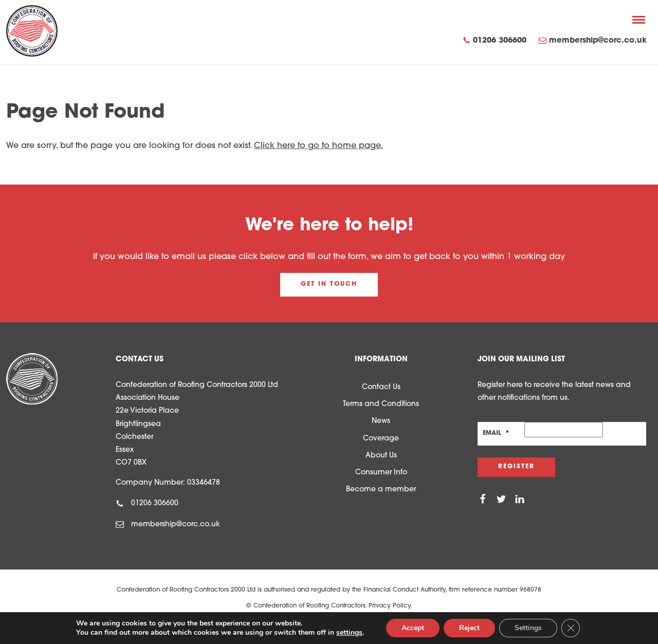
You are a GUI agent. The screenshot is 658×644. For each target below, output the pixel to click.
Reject (469, 628)
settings (349, 633)
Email (496, 433)
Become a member (381, 490)
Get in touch (329, 284)
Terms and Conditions (381, 404)
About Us (381, 456)
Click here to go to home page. (318, 146)
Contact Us (381, 387)
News (381, 421)
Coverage (381, 439)
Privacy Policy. (390, 606)
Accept (413, 628)
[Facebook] (483, 500)
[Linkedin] (520, 500)
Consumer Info (381, 473)
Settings (528, 628)
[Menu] (639, 20)
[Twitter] (501, 500)
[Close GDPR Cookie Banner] (571, 628)
